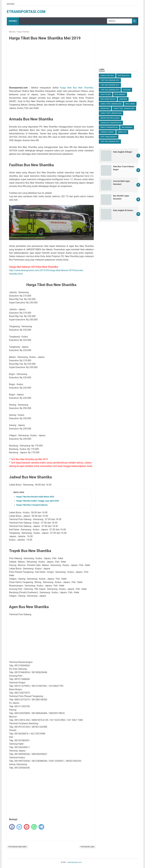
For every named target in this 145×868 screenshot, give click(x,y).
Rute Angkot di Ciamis (123, 210)
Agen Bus (123, 99)
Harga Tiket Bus (107, 76)
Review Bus (105, 109)
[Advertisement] (51, 64)
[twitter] (19, 827)
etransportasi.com (26, 12)
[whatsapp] (34, 827)
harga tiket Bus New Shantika (77, 88)
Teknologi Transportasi (111, 123)
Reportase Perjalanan (110, 118)
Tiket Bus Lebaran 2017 (110, 85)
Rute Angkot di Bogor (123, 152)
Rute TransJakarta (109, 137)
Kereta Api (122, 132)
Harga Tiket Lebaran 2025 (111, 104)
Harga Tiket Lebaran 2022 (124, 109)
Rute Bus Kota (124, 76)
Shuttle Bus (106, 94)
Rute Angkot (120, 94)
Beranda (11, 4)
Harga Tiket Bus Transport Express (32, 505)
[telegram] (41, 827)
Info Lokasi (130, 104)
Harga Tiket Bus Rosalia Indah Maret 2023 (35, 497)
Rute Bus (127, 90)
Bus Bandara (127, 127)
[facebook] (12, 827)
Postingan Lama (88, 847)
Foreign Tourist (107, 132)
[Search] (120, 21)
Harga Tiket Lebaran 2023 (111, 113)
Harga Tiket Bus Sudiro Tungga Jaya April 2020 (38, 501)
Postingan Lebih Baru (17, 847)
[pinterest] (27, 827)
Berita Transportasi (109, 127)
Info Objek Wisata (108, 99)
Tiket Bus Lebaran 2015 (110, 141)
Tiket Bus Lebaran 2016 (110, 80)
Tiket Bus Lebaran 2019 (110, 90)
